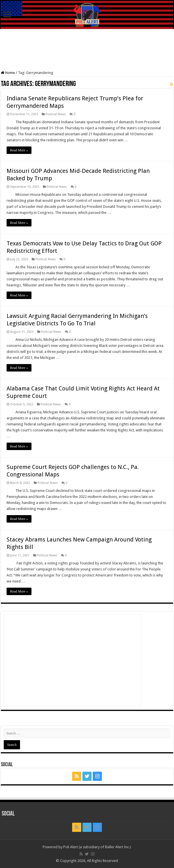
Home (8, 73)
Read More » (19, 150)
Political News (56, 114)
